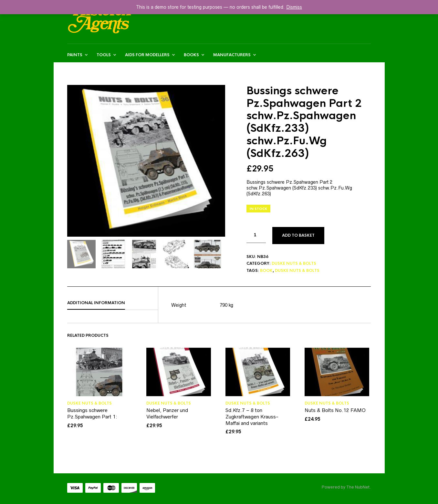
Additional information (96, 303)
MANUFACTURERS (232, 55)
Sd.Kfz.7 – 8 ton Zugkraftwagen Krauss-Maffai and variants (252, 417)
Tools (104, 55)
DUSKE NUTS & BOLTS (294, 263)
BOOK (266, 271)
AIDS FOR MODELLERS (147, 55)
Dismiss (294, 7)
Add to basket (298, 235)
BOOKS (191, 55)
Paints (75, 55)
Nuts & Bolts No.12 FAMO (335, 410)
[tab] (113, 303)
